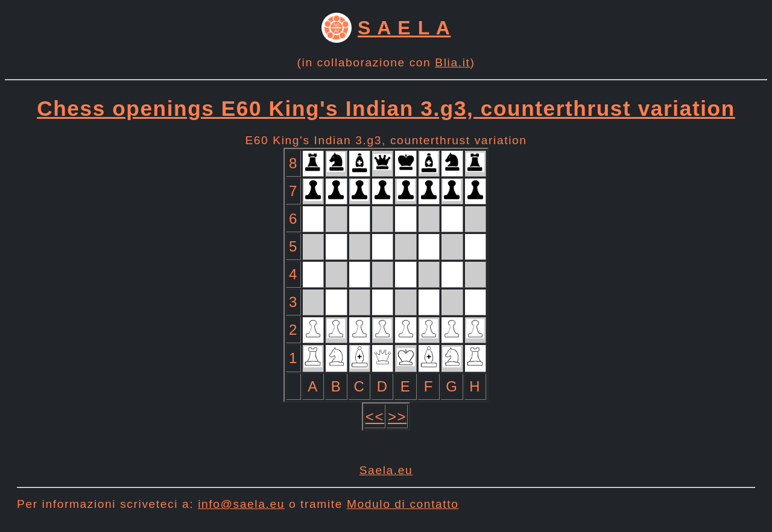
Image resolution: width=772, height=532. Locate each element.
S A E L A (404, 28)
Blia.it (452, 62)
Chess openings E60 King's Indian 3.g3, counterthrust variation (386, 108)
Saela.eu (386, 470)
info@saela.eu (241, 504)
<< (375, 416)
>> (397, 416)
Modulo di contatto (403, 504)
